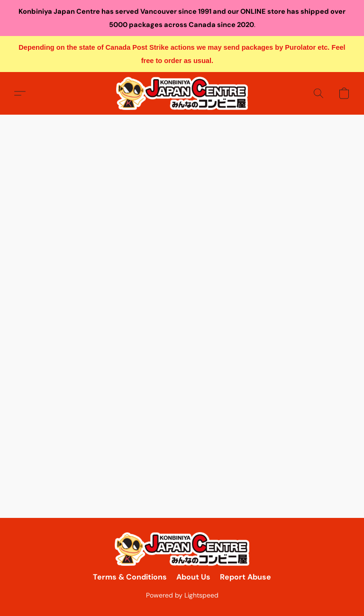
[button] (182, 93)
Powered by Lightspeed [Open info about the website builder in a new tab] (182, 595)
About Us (193, 577)
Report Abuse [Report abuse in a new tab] (246, 577)
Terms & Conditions (130, 577)
